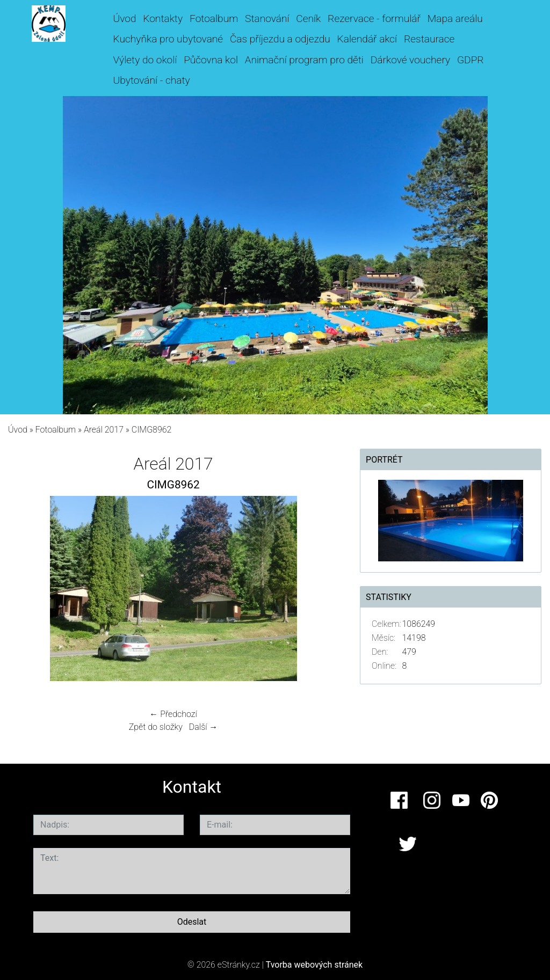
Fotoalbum (214, 19)
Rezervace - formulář (374, 19)
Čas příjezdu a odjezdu (280, 39)
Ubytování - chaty (152, 80)
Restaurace (429, 39)
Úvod (125, 19)
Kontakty (163, 19)
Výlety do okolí (145, 60)
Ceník (308, 19)
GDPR (471, 60)
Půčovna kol (211, 60)
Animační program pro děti (304, 60)
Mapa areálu (455, 19)
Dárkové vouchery (410, 60)
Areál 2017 (104, 430)
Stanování (267, 19)
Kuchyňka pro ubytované (168, 39)
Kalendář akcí (367, 39)
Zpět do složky (156, 727)
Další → (204, 727)
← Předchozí (173, 714)
